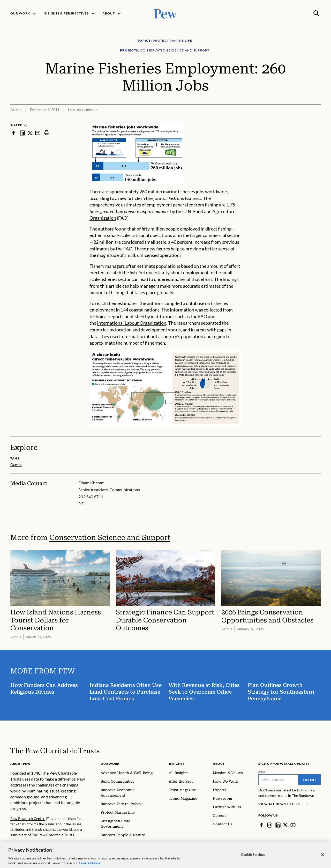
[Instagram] (270, 825)
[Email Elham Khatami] (81, 503)
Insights (177, 764)
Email (262, 771)
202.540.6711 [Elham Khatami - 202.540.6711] (91, 497)
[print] (47, 133)
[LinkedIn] (278, 825)
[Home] (55, 751)
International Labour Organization (132, 323)
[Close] (323, 858)
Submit (310, 780)
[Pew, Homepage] (165, 13)
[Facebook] (261, 825)
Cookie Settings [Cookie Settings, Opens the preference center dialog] (253, 858)
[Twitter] (285, 825)
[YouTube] (293, 825)
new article (129, 198)
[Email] (278, 780)
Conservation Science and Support (110, 537)
